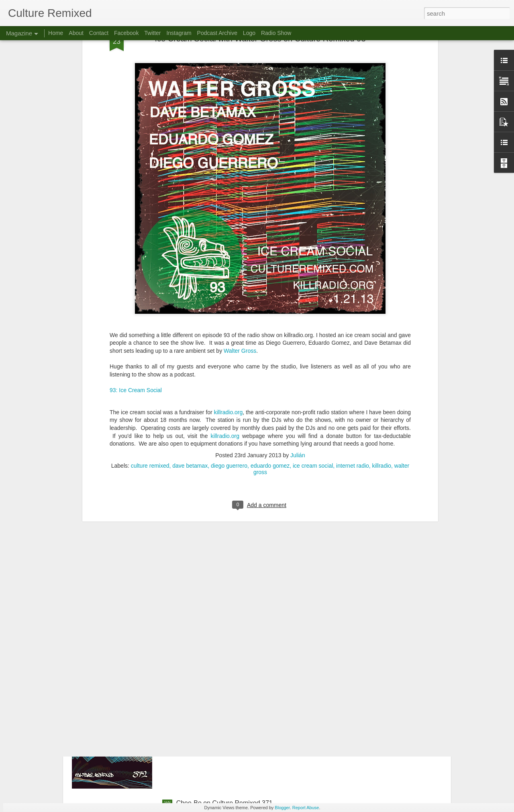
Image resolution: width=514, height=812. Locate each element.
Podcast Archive (217, 33)
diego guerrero (229, 357)
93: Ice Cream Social (136, 281)
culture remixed (150, 357)
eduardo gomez (270, 357)
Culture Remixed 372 (206, 712)
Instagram (179, 33)
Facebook (126, 33)
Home (56, 33)
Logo (249, 33)
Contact (99, 33)
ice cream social (313, 357)
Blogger (282, 808)
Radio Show (276, 33)
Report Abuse (306, 808)
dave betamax (190, 357)
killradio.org (228, 303)
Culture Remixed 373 (206, 621)
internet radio (353, 357)
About (76, 33)
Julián (298, 346)
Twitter (152, 33)
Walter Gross (240, 242)
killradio (382, 357)
